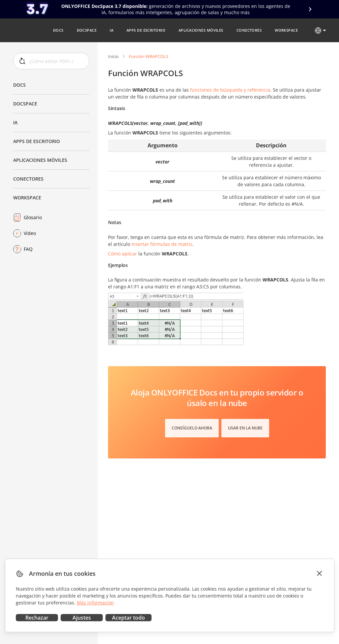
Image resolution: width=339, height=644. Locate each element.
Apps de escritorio (37, 141)
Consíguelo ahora (192, 428)
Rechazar (37, 618)
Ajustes (82, 618)
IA (15, 122)
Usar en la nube (245, 428)
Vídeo (30, 233)
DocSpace (25, 104)
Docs (19, 85)
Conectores (28, 179)
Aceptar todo (128, 618)
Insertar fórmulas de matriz (162, 244)
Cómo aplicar (123, 254)
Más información (95, 603)
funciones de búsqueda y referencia (230, 90)
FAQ (28, 249)
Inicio (113, 56)
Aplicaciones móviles (40, 160)
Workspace (27, 198)
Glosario (33, 217)
